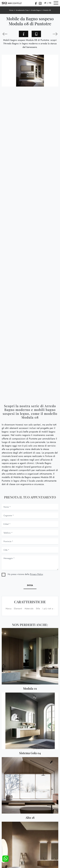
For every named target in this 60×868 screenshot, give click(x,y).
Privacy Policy (36, 574)
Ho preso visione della (25, 574)
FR (50, 3)
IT (45, 3)
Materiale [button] (29, 609)
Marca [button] (8, 609)
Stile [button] (38, 609)
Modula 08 (47, 10)
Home (11, 10)
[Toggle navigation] (56, 3)
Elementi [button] (18, 609)
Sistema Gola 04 (30, 753)
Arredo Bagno (36, 10)
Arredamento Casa (22, 10)
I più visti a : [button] (48, 609)
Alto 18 (30, 818)
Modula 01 (30, 689)
